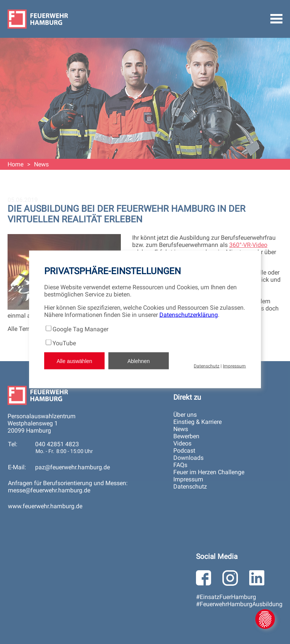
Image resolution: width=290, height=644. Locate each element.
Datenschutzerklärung (189, 315)
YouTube (64, 343)
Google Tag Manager (80, 329)
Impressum (234, 366)
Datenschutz (207, 366)
